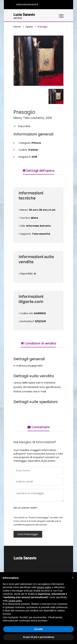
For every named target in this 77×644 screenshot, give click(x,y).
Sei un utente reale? (25, 508)
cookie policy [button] (15, 601)
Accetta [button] (39, 629)
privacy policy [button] (44, 587)
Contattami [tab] (38, 427)
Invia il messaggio (28, 534)
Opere (29, 27)
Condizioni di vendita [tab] (38, 343)
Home (17, 27)
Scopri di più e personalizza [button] (38, 637)
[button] (73, 578)
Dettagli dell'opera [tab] (38, 171)
